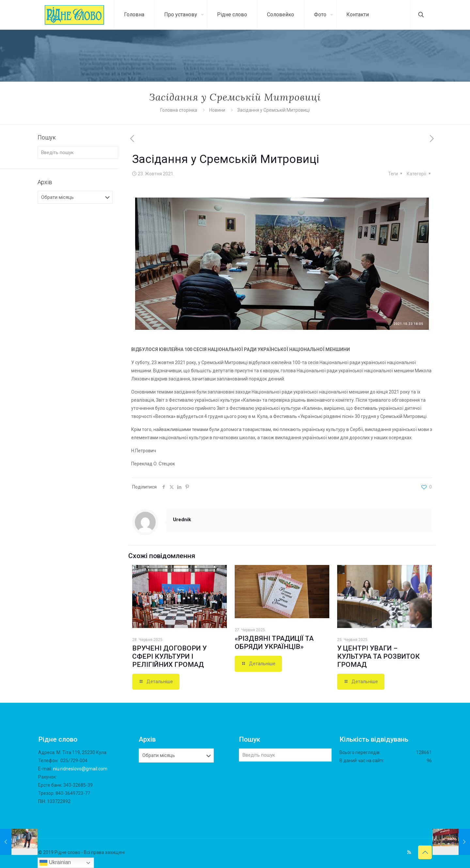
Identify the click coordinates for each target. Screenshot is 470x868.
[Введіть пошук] (78, 153)
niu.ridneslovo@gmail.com (80, 769)
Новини (217, 110)
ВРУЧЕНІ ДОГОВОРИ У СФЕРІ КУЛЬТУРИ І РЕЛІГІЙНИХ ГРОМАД (169, 656)
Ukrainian (55, 863)
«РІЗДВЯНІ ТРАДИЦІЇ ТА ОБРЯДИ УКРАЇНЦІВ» (274, 643)
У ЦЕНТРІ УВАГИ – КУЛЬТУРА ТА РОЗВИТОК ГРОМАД (378, 656)
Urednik (182, 520)
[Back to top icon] (425, 852)
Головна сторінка (179, 110)
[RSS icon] (409, 852)
